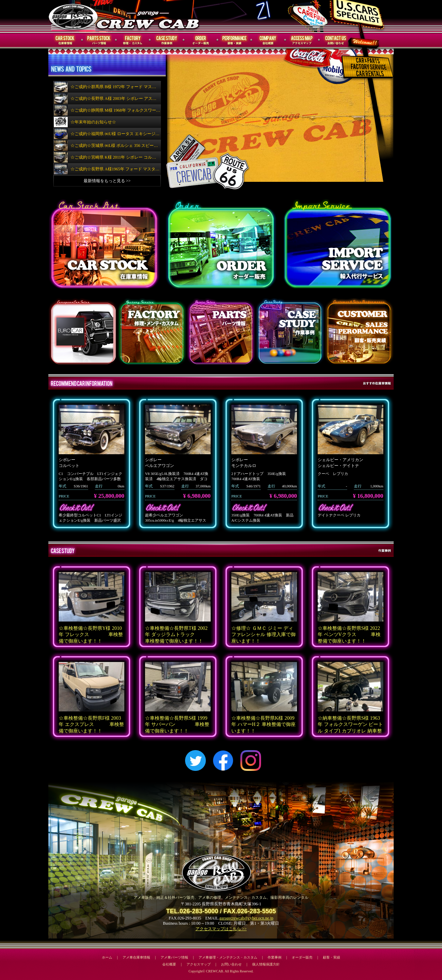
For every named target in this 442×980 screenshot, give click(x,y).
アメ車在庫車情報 (136, 957)
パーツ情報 (99, 40)
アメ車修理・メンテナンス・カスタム (228, 957)
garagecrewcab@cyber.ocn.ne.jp (247, 918)
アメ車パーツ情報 (174, 957)
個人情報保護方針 (266, 964)
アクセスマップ (302, 40)
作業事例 (167, 40)
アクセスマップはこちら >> (221, 929)
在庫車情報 (65, 40)
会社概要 (268, 40)
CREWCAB (74, 16)
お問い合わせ (336, 40)
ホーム (107, 957)
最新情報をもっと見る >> (107, 181)
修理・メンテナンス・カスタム (133, 40)
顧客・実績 (234, 40)
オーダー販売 (201, 40)
